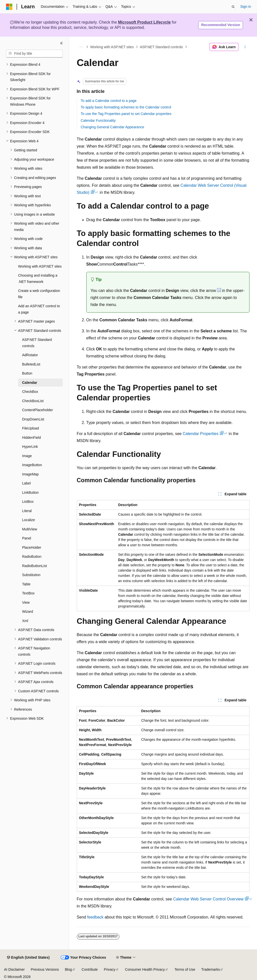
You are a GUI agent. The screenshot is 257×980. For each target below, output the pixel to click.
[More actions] (245, 47)
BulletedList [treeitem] (31, 364)
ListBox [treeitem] (28, 502)
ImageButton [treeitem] (32, 465)
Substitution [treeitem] (31, 575)
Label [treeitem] (26, 483)
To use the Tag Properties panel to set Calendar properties (126, 114)
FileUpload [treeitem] (30, 428)
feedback (95, 917)
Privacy (110, 969)
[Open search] (233, 7)
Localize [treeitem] (28, 520)
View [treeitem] (26, 602)
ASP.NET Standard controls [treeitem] (37, 343)
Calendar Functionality (98, 120)
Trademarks (211, 969)
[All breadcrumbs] (81, 47)
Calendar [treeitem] (30, 383)
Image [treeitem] (27, 456)
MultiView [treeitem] (30, 529)
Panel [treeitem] (27, 538)
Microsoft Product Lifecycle (144, 22)
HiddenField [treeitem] (31, 438)
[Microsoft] (9, 7)
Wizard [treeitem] (28, 611)
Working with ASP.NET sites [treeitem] (40, 266)
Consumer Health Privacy (145, 969)
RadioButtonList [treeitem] (35, 566)
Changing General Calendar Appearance (113, 127)
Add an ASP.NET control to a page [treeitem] (39, 309)
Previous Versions (45, 969)
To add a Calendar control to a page (109, 101)
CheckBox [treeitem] (30, 392)
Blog (69, 969)
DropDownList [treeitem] (33, 419)
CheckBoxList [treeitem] (33, 401)
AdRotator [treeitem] (30, 355)
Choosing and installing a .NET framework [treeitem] (38, 279)
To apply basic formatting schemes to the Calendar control (126, 107)
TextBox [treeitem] (28, 593)
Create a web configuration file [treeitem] (39, 294)
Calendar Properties (203, 434)
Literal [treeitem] (27, 511)
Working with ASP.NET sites (112, 47)
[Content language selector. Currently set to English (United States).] (28, 958)
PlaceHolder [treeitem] (32, 547)
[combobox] (34, 54)
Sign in (246, 7)
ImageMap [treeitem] (30, 474)
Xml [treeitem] (25, 621)
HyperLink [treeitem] (30, 447)
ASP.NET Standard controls (161, 47)
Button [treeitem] (27, 373)
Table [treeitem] (26, 584)
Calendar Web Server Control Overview (211, 899)
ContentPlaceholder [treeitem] (38, 410)
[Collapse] (61, 43)
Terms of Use (185, 969)
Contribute (90, 969)
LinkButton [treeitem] (30, 493)
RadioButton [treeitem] (32, 557)
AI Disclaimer (14, 969)
